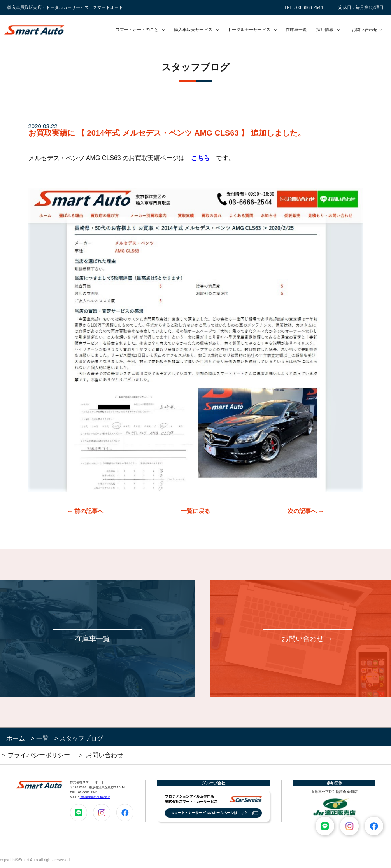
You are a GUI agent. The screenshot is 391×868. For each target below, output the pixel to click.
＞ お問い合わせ (100, 755)
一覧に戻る (195, 511)
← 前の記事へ (85, 511)
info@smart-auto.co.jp (95, 797)
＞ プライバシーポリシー (35, 755)
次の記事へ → (306, 511)
